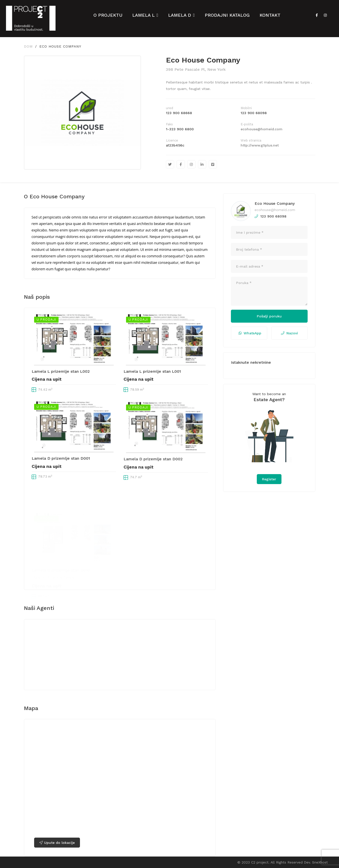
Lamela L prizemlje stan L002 (61, 390)
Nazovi (289, 333)
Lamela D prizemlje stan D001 (61, 483)
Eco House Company (275, 203)
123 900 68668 (179, 113)
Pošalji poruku (269, 316)
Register (269, 479)
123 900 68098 (254, 113)
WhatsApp (250, 333)
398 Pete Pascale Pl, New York (196, 69)
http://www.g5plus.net (260, 145)
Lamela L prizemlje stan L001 (152, 391)
